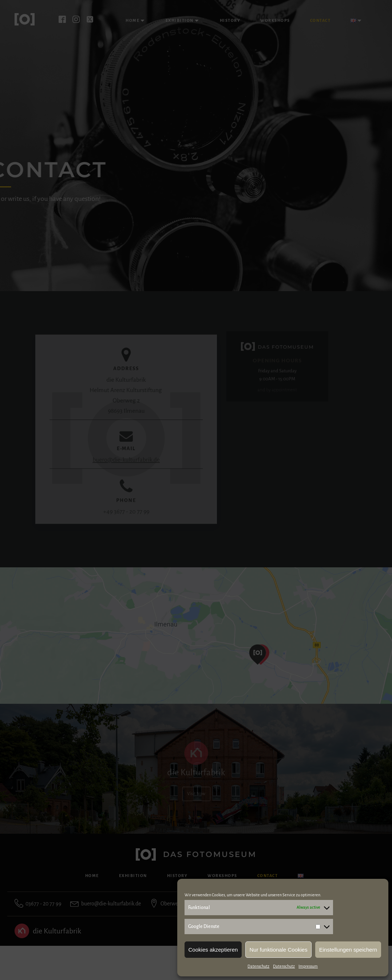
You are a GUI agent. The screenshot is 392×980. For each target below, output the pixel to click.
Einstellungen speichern (348, 950)
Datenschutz (258, 966)
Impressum (308, 966)
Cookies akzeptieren (213, 950)
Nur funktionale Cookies (278, 950)
